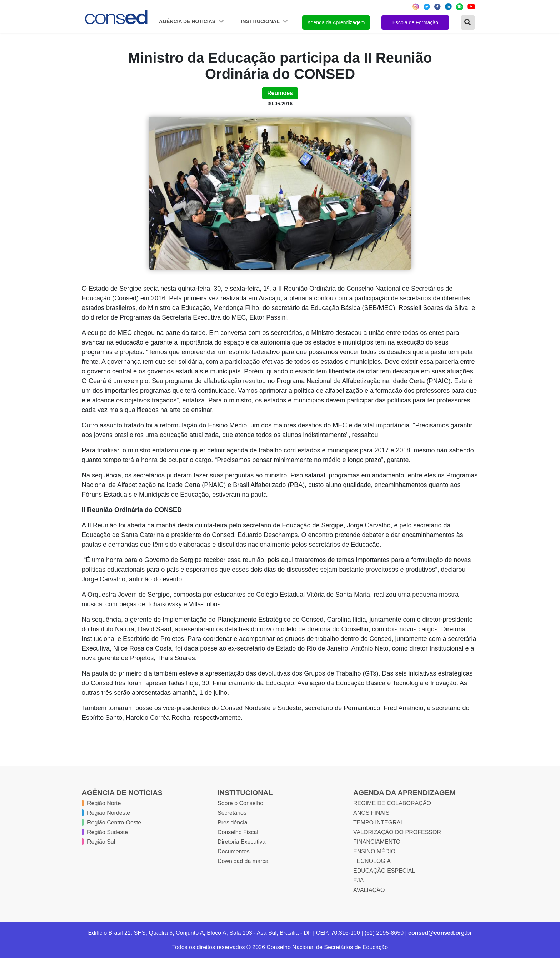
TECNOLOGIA (372, 861)
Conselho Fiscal (238, 832)
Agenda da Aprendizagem (336, 22)
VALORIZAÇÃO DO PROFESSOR (397, 832)
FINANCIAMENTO (377, 842)
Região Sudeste (107, 832)
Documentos (234, 851)
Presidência (232, 822)
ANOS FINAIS (371, 813)
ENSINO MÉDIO (374, 851)
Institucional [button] (261, 21)
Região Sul (101, 842)
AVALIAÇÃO (369, 890)
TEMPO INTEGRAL (378, 822)
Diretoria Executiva (241, 842)
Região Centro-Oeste (114, 822)
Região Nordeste (109, 813)
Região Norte (104, 803)
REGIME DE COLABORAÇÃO (392, 803)
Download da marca (243, 861)
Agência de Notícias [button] (188, 21)
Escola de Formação (415, 22)
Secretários (232, 813)
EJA (358, 880)
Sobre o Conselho (240, 803)
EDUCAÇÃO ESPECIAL (384, 871)
